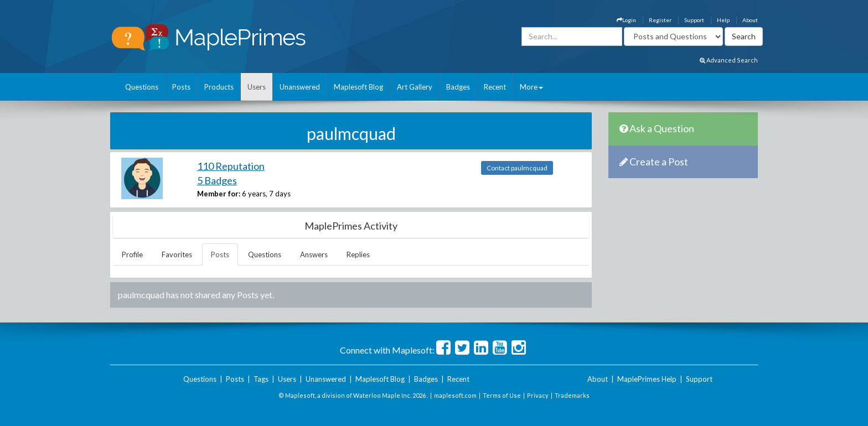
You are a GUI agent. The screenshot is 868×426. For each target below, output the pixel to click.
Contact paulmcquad (517, 168)
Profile (132, 254)
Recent (495, 87)
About (750, 20)
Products (219, 87)
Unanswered (300, 87)
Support (694, 20)
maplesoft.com (455, 395)
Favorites (177, 254)
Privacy (538, 395)
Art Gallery (415, 87)
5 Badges (217, 180)
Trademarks (572, 395)
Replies (358, 254)
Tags (261, 379)
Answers (314, 254)
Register (660, 20)
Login (626, 20)
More (531, 87)
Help (723, 20)
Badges (458, 87)
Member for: (219, 194)
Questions (142, 87)
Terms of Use (502, 395)
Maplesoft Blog (358, 87)
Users (257, 87)
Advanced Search (729, 60)
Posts (181, 87)
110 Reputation (231, 166)
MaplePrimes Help (647, 379)
